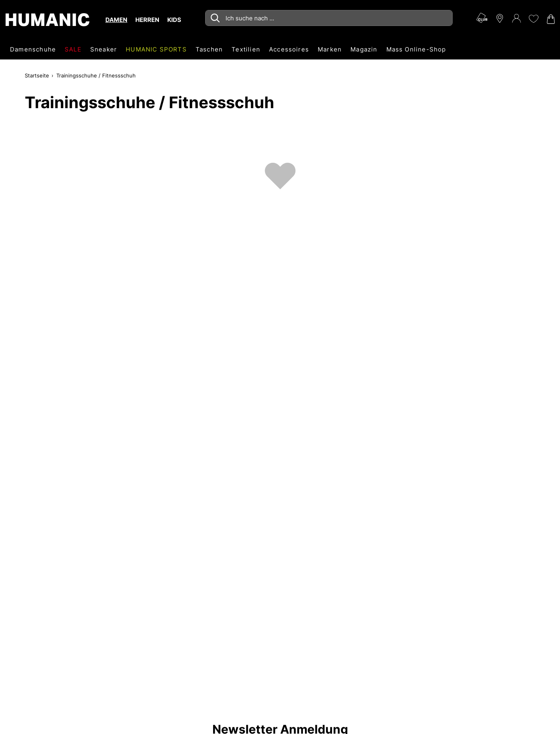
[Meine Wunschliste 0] (533, 19)
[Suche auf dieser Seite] (329, 18)
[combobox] (329, 18)
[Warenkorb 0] (550, 19)
